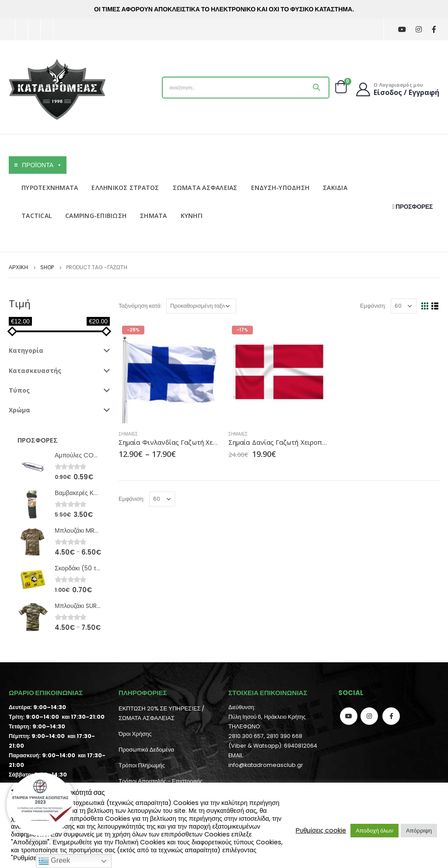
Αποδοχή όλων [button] (374, 831)
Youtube (349, 716)
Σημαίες (128, 434)
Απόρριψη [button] (419, 831)
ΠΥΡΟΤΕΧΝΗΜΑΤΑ (50, 188)
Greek (54, 861)
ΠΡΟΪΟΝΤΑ (42, 165)
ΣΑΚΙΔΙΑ (335, 188)
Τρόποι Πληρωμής (142, 765)
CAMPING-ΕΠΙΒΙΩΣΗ (96, 216)
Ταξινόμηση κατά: (140, 306)
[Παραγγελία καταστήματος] (201, 306)
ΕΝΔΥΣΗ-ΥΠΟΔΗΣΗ (280, 188)
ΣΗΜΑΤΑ (154, 216)
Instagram (369, 716)
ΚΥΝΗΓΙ (192, 216)
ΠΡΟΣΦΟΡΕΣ (413, 207)
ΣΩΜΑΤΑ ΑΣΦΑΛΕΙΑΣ (205, 188)
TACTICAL (37, 216)
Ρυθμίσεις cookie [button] (321, 830)
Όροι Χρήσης (135, 734)
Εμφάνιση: (373, 306)
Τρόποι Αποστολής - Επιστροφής (161, 781)
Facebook (391, 716)
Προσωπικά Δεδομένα (146, 750)
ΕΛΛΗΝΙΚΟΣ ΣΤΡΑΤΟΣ (125, 188)
